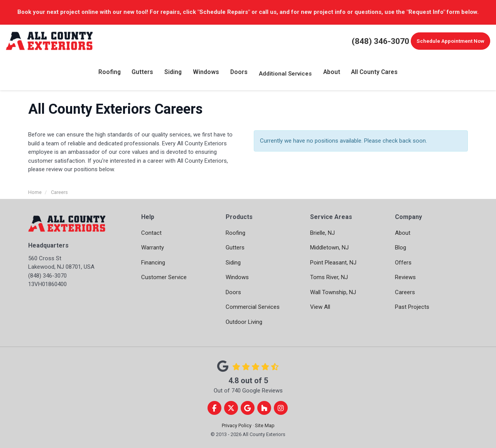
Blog (401, 248)
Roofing (235, 233)
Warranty (153, 248)
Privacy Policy (237, 425)
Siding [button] (174, 74)
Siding (233, 263)
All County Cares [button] (372, 74)
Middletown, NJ (329, 248)
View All (320, 307)
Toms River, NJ (329, 277)
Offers (403, 263)
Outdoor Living (244, 322)
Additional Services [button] (284, 74)
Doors (233, 292)
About (403, 233)
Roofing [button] (112, 74)
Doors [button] (238, 74)
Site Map (265, 425)
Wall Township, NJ (333, 292)
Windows (237, 277)
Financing (153, 263)
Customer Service (164, 277)
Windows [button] (206, 74)
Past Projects (412, 307)
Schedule (449, 41)
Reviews (405, 277)
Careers (405, 292)
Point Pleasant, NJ (333, 263)
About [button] (330, 74)
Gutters (235, 248)
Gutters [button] (144, 74)
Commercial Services (253, 307)
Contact (151, 233)
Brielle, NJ (322, 233)
